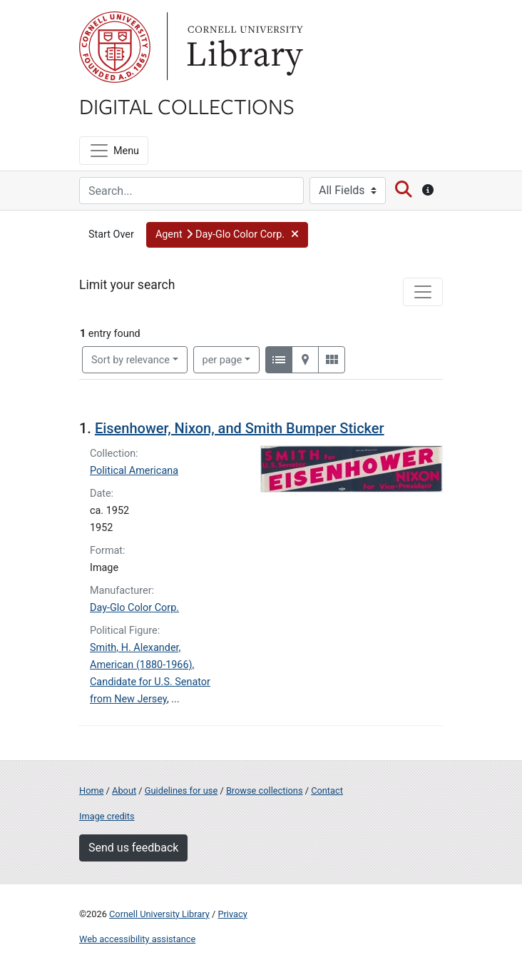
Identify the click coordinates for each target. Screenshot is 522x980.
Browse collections (265, 790)
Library (243, 47)
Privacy (232, 914)
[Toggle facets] (423, 292)
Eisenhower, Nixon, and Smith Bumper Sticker (240, 428)
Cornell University (115, 47)
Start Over (111, 234)
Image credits (107, 816)
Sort (130, 360)
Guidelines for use (181, 790)
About (124, 790)
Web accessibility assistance (137, 939)
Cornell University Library (159, 914)
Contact (327, 790)
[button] (227, 235)
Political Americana (134, 471)
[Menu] (114, 151)
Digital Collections (187, 106)
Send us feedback (133, 848)
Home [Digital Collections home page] (91, 790)
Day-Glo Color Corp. (134, 608)
